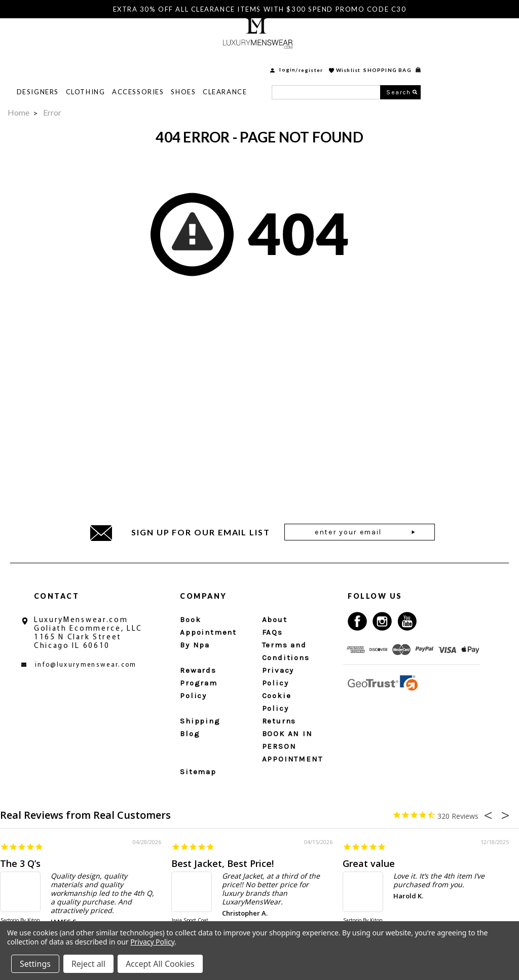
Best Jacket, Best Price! (223, 863)
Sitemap (198, 772)
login (378, 39)
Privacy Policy (152, 942)
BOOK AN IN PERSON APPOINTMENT (292, 746)
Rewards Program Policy (199, 683)
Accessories (229, 61)
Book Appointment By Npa (208, 632)
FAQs (272, 632)
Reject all (88, 964)
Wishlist (439, 39)
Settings (35, 964)
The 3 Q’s (20, 863)
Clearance (316, 61)
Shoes (274, 61)
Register (402, 39)
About (275, 620)
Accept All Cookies (160, 964)
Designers (128, 61)
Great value (369, 863)
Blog (190, 734)
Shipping (200, 721)
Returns (279, 721)
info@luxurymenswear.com (86, 665)
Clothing (176, 61)
